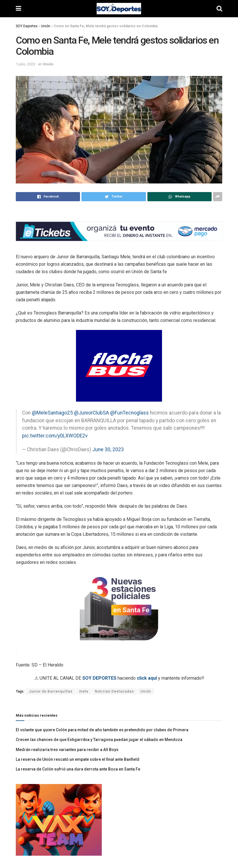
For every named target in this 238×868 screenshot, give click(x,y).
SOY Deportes (27, 26)
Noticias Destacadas (114, 691)
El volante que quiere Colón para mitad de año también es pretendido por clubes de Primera (102, 730)
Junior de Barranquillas (51, 691)
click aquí (147, 678)
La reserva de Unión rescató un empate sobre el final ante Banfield (78, 759)
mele (84, 691)
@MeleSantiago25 (52, 413)
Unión (46, 26)
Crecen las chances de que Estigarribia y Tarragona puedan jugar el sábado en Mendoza (99, 740)
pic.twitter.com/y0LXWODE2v (55, 436)
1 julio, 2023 (26, 64)
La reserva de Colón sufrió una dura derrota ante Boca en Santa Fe (78, 769)
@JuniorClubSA (91, 413)
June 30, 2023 (108, 449)
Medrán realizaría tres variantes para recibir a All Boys (67, 750)
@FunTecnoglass (129, 413)
